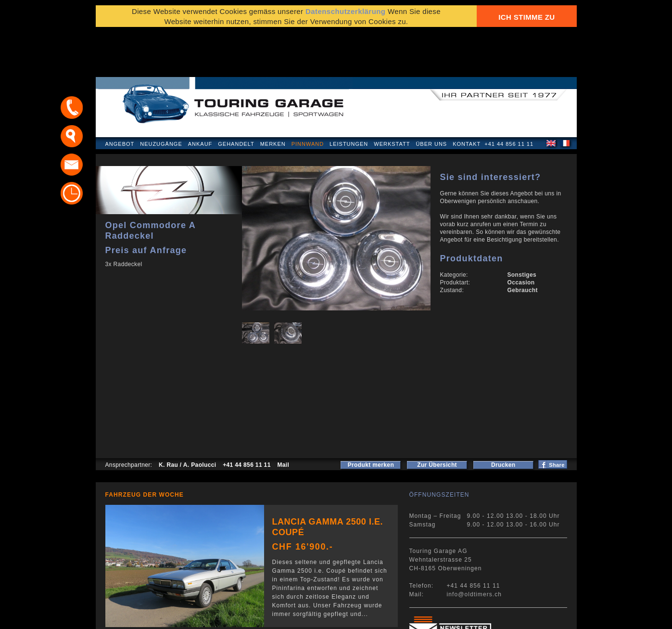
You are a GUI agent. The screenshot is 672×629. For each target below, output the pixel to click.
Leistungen (349, 98)
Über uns (431, 98)
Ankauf (200, 98)
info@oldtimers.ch (475, 549)
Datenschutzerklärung (142, 617)
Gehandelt (236, 98)
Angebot (120, 98)
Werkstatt (392, 98)
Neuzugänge (161, 98)
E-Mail (485, 617)
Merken (273, 98)
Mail (283, 419)
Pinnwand (308, 98)
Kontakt (467, 98)
